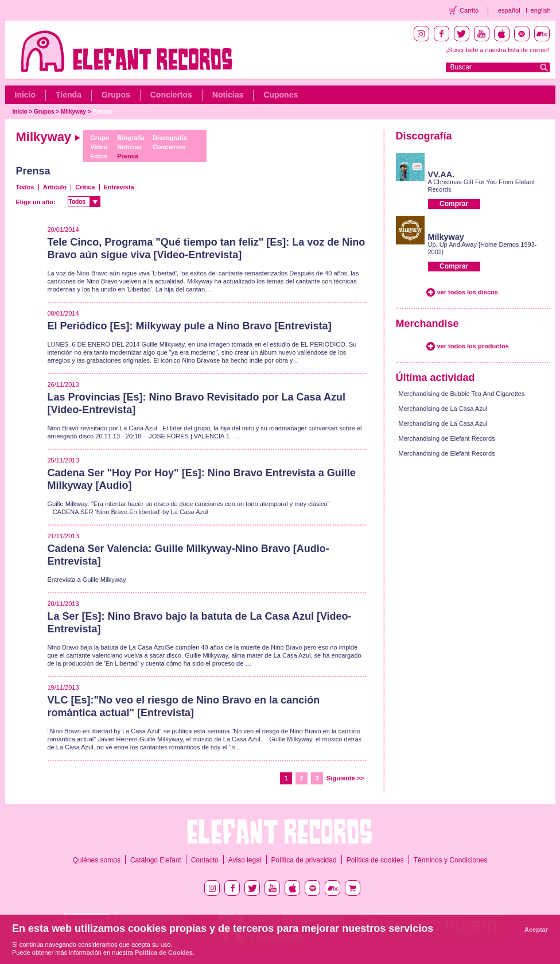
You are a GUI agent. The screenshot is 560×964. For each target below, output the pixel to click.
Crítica (85, 187)
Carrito (469, 10)
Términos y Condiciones (451, 860)
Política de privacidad (304, 860)
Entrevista (119, 187)
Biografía (131, 138)
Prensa (102, 112)
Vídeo (99, 147)
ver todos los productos (473, 346)
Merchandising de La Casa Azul (443, 409)
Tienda (69, 95)
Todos (25, 187)
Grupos (116, 95)
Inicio (26, 95)
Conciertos (171, 95)
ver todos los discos (468, 292)
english (541, 10)
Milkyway (73, 112)
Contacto (205, 860)
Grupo (100, 138)
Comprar (454, 204)
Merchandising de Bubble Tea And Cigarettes (462, 394)
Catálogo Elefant (156, 860)
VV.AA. (442, 174)
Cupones (281, 95)
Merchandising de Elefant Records (447, 438)
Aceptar (536, 930)
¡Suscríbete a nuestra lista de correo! (497, 50)
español (509, 10)
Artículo (55, 187)
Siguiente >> (345, 778)
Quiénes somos (97, 860)
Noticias (228, 95)
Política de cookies (375, 860)
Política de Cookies (164, 953)
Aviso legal (245, 860)
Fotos (99, 156)
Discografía (170, 138)
